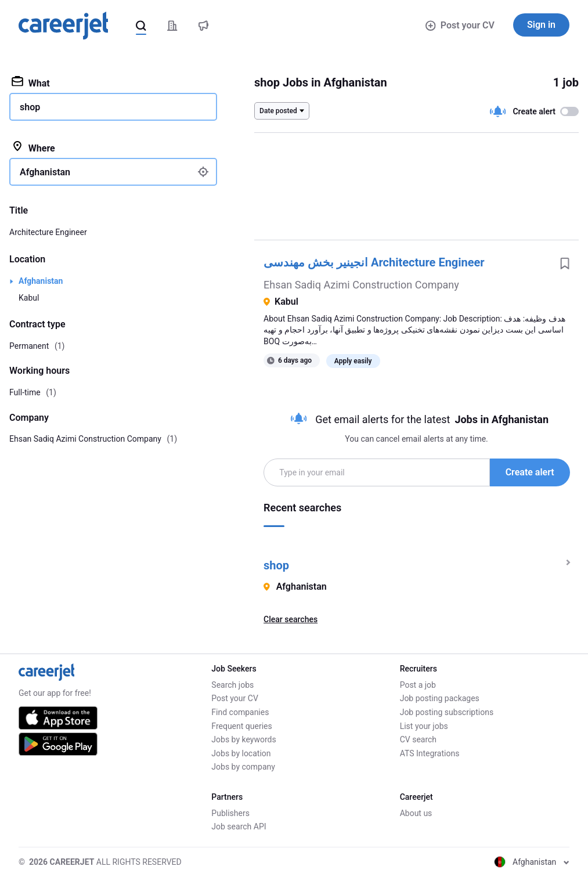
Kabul (29, 298)
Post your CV (460, 25)
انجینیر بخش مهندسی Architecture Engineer (374, 262)
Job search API (239, 827)
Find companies (240, 712)
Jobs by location (241, 753)
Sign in (541, 25)
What (31, 82)
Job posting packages (440, 698)
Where (33, 147)
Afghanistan (41, 281)
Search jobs (232, 685)
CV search (418, 739)
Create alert (530, 472)
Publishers (230, 813)
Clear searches (291, 619)
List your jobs (424, 726)
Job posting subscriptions (447, 712)
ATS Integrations (430, 753)
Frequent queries (241, 726)
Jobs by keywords (244, 739)
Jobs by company (243, 767)
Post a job (418, 685)
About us (416, 813)
